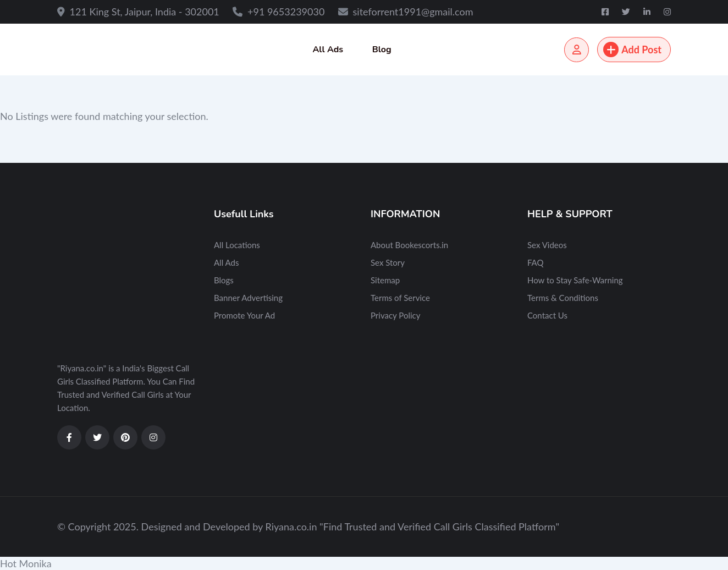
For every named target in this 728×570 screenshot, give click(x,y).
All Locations (237, 245)
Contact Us (547, 315)
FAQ (536, 262)
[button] (364, 563)
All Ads (328, 50)
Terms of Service (400, 298)
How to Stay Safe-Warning (575, 280)
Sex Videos (547, 245)
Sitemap (385, 280)
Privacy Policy (395, 315)
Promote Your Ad (244, 315)
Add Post (632, 50)
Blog (382, 50)
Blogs (224, 280)
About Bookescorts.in (409, 245)
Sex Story (388, 262)
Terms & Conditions (563, 298)
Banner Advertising (248, 298)
